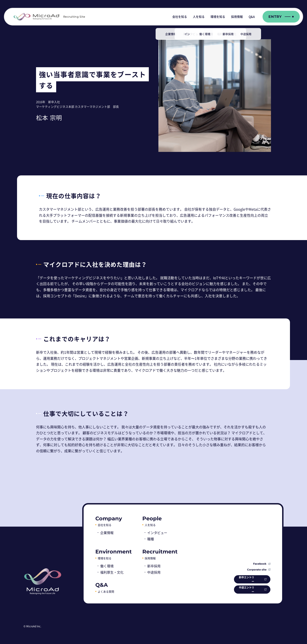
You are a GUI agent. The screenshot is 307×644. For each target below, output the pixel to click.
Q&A (252, 17)
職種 (151, 539)
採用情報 (237, 17)
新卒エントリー (244, 579)
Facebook (260, 563)
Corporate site (257, 569)
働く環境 (107, 566)
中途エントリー (244, 589)
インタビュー (157, 533)
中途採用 (154, 572)
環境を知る (218, 17)
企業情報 (107, 533)
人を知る (199, 17)
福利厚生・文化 (112, 572)
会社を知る (180, 17)
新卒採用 (154, 566)
